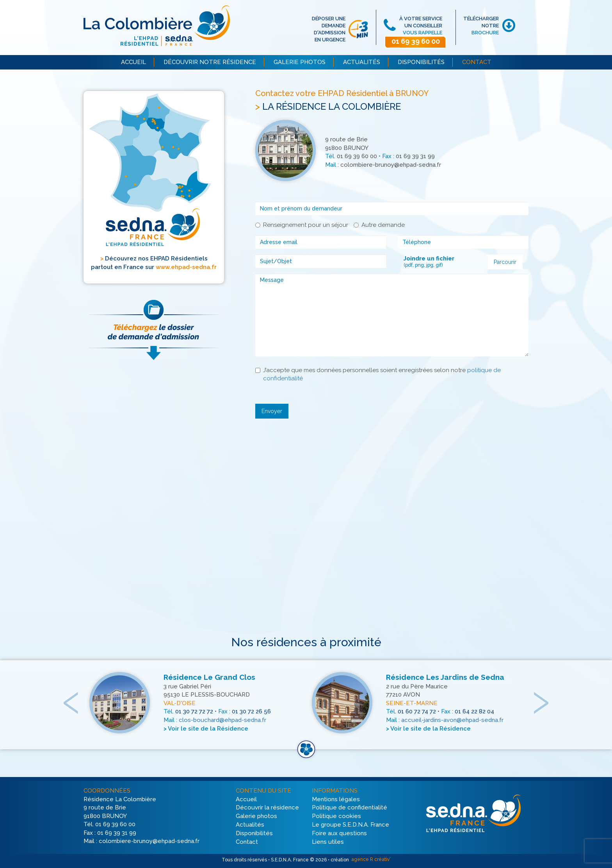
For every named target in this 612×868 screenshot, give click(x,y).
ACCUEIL (133, 62)
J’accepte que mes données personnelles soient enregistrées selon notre (378, 374)
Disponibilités (254, 833)
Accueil (246, 799)
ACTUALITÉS (362, 62)
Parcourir (505, 262)
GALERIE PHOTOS (300, 62)
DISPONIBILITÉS (421, 62)
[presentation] (71, 695)
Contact (247, 842)
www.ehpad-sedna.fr (186, 267)
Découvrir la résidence (267, 808)
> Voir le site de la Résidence (206, 729)
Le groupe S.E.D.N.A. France (350, 825)
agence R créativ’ (370, 859)
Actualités (250, 825)
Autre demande (379, 225)
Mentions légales (336, 799)
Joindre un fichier (429, 258)
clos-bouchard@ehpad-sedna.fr (222, 720)
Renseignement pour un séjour (302, 225)
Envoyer (272, 411)
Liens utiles (328, 842)
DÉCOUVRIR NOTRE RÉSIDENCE (210, 62)
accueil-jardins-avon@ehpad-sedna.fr (452, 720)
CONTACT (477, 62)
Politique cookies (336, 816)
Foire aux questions (339, 833)
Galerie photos (256, 816)
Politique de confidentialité (350, 808)
